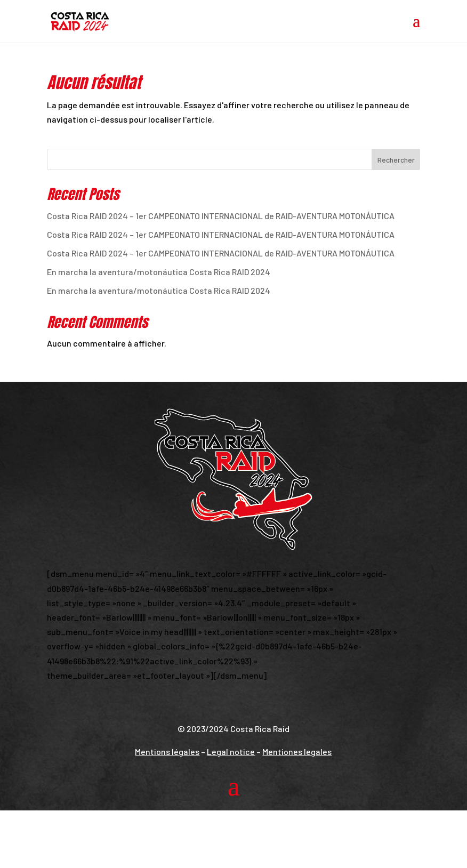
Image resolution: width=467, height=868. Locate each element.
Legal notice (231, 752)
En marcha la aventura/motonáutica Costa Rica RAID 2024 (159, 272)
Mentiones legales (297, 752)
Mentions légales (167, 752)
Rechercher (396, 160)
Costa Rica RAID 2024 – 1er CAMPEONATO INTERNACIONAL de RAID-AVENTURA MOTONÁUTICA (221, 216)
